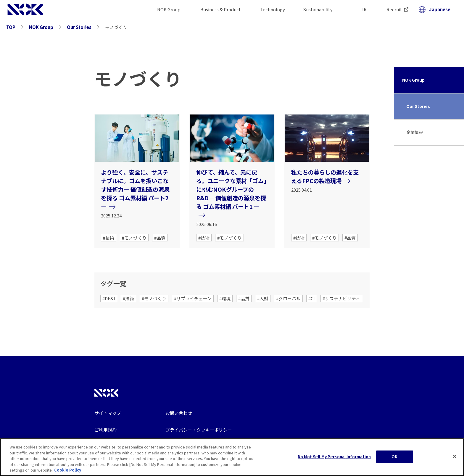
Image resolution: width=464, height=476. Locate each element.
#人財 (263, 298)
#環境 (225, 298)
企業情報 (415, 132)
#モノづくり (134, 238)
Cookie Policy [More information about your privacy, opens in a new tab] (68, 473)
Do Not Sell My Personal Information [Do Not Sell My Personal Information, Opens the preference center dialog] (334, 459)
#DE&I (109, 298)
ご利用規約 (105, 430)
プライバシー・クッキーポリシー (199, 430)
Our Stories (418, 106)
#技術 (109, 238)
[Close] (455, 459)
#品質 (160, 238)
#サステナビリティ (341, 298)
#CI (312, 298)
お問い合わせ (179, 413)
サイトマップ (108, 413)
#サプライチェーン (193, 298)
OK (394, 459)
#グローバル (288, 298)
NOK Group (413, 80)
